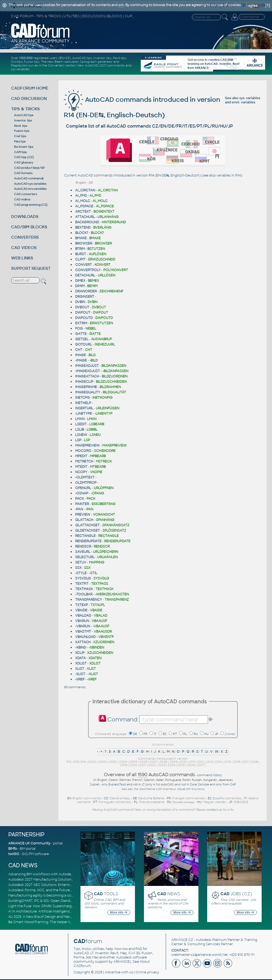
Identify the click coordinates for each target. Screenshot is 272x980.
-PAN (79, 509)
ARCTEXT (83, 212)
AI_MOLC (83, 201)
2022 (152, 765)
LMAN (80, 419)
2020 (133, 765)
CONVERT (84, 265)
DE (135, 734)
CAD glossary (24, 162)
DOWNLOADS (25, 216)
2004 (123, 762)
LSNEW (81, 435)
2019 (124, 765)
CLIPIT (80, 259)
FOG (79, 329)
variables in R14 (229, 175)
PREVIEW (83, 515)
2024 (171, 765)
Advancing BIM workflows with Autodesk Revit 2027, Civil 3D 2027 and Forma (70, 874)
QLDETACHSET (88, 531)
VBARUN (82, 621)
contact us (214, 810)
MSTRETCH (84, 461)
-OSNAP (82, 493)
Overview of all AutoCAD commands (149, 775)
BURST (81, 254)
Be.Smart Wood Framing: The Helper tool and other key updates (60, 922)
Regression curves (25, 65)
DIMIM (80, 286)
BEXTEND (83, 228)
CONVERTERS (25, 237)
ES (165, 734)
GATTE (81, 334)
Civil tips (17, 62)
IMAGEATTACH (87, 376)
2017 (245, 762)
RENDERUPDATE (88, 541)
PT (175, 734)
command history (210, 775)
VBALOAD (83, 616)
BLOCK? (82, 233)
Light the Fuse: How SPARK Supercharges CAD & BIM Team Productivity (66, 906)
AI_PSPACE (84, 206)
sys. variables (250, 98)
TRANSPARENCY (89, 600)
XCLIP (80, 653)
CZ (106, 798)
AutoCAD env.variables (30, 189)
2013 (209, 762)
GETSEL (82, 339)
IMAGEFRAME (86, 387)
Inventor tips (102, 58)
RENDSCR (83, 546)
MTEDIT (81, 467)
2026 (191, 765)
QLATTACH (84, 520)
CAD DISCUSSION (29, 98)
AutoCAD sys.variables (30, 184)
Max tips (20, 141)
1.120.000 (26, 58)
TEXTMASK (84, 589)
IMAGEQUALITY (88, 392)
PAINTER (82, 504)
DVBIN (80, 302)
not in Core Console (195, 785)
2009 (173, 762)
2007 (153, 762)
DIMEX (80, 281)
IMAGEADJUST (87, 366)
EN (69, 798)
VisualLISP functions (191, 789)
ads (121, 5)
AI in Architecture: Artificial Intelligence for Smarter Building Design (63, 911)
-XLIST (80, 674)
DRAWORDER (86, 291)
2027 (201, 765)
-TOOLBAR (84, 594)
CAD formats (23, 173)
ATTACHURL (85, 217)
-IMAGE (81, 360)
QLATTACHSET (87, 525)
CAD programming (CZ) (31, 205)
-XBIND (81, 647)
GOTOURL (84, 344)
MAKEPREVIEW (87, 445)
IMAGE (80, 355)
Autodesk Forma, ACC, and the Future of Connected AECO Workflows (65, 890)
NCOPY (81, 472)
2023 (162, 765)
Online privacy (147, 972)
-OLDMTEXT (85, 477)
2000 (92, 762)
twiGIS (14, 854)
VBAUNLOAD (85, 637)
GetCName (147, 789)
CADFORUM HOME (30, 88)
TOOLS (106, 894)
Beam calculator (67, 62)
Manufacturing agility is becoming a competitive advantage (57, 895)
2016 (236, 762)
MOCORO (83, 451)
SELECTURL (85, 557)
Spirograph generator (96, 62)
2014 (218, 762)
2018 (254, 762)
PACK (80, 499)
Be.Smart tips (24, 147)
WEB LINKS (22, 258)
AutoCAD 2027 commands (105, 65)
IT (155, 734)
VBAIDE (81, 610)
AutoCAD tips (82, 58)
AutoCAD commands (29, 178)
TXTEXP (82, 605)
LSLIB (80, 430)
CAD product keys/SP (29, 168)
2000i (103, 762)
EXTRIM (81, 323)
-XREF (80, 679)
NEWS (169, 894)
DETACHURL (85, 275)
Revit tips (120, 58)
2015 (227, 762)
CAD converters (26, 194)
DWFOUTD (84, 318)
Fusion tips (32, 62)
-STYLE (81, 573)
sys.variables (20, 69)
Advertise (113, 972)
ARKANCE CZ (182, 940)
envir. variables (243, 102)
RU (196, 734)
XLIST (80, 669)
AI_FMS (81, 196)
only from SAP (226, 785)
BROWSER (84, 243)
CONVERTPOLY (88, 270)
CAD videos (22, 199)
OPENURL (83, 488)
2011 (192, 762)
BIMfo (13, 849)
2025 (181, 765)
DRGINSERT (85, 297)
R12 (69, 762)
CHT (79, 350)
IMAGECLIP (84, 382)
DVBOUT (82, 307)
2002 (113, 762)
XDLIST (81, 663)
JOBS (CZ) (236, 894)
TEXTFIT (82, 584)
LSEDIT (81, 424)
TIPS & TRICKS (25, 109)
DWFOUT (83, 313)
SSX (78, 568)
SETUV (81, 562)
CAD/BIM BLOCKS (29, 227)
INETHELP (83, 403)
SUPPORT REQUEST (31, 268)
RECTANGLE (85, 536)
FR (145, 734)
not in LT (139, 785)
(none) (230, 734)
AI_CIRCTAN (85, 190)
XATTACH (83, 642)
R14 (83, 762)
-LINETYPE (84, 414)
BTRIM (80, 249)
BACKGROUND (87, 222)
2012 (201, 762)
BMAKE (81, 238)
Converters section (62, 65)
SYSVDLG (83, 578)
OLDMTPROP (86, 483)
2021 (143, 765)
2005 (133, 762)
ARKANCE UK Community (29, 843)
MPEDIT (81, 456)
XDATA (80, 658)
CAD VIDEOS (24, 248)
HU (206, 734)
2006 (143, 762)
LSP (78, 440)
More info (119, 912)
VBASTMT (83, 632)
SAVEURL (83, 552)
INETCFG (82, 398)
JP (217, 734)
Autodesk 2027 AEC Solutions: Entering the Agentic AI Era (55, 885)
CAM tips (20, 152)
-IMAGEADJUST (88, 371)
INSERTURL (84, 408)
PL (185, 734)
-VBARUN (83, 626)
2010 (183, 762)
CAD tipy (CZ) (24, 157)
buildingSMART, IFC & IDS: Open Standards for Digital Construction (62, 901)
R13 (76, 762)
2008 (163, 762)
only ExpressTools (114, 785)
